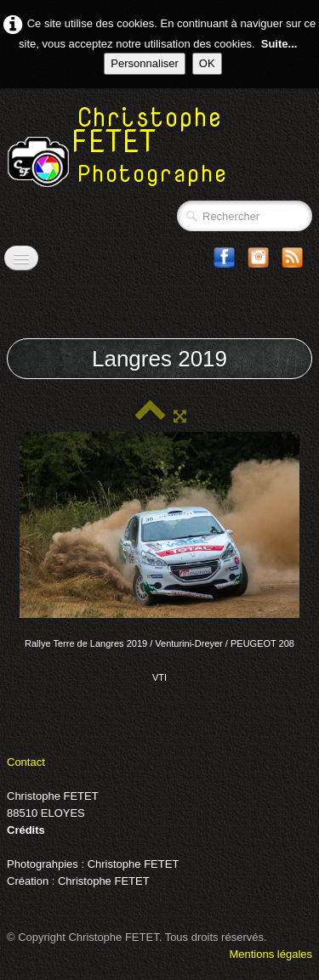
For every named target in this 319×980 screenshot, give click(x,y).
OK (207, 63)
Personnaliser (145, 63)
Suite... (279, 44)
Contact (26, 762)
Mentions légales (271, 954)
